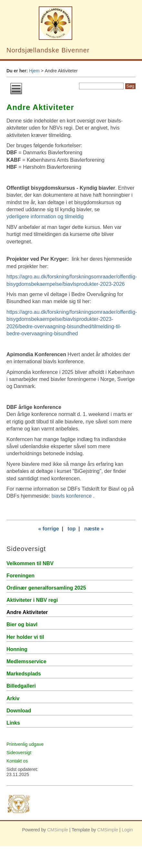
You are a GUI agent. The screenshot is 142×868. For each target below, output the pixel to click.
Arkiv (13, 698)
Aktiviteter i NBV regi (32, 600)
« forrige (49, 529)
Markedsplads (24, 674)
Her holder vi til (25, 637)
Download (19, 711)
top (71, 529)
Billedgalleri (21, 686)
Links (13, 723)
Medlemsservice (26, 661)
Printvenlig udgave (25, 744)
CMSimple (58, 830)
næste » (94, 529)
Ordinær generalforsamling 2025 (46, 588)
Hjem (34, 71)
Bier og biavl (22, 624)
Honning (17, 649)
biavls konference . (73, 496)
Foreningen (20, 576)
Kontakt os (17, 761)
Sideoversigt (19, 753)
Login (127, 830)
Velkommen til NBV (30, 563)
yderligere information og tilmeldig (45, 217)
